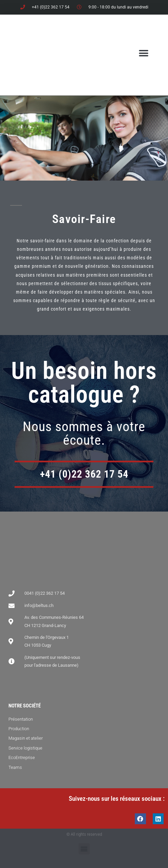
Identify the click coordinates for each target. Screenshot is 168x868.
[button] (143, 53)
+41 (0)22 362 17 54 (84, 474)
